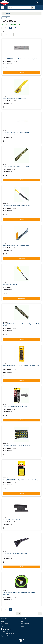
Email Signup (4, 624)
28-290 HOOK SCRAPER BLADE (12, 519)
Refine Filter (6, 18)
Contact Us (4, 619)
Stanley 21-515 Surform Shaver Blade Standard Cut (17, 446)
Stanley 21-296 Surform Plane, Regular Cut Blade (16, 245)
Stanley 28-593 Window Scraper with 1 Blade (15, 553)
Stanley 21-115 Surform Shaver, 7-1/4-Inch (14, 98)
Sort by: (4, 32)
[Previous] (3, 28)
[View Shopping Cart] (37, 3)
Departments (6, 13)
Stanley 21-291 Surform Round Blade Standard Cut (17, 132)
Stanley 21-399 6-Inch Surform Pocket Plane (15, 406)
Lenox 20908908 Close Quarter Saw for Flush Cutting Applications (21, 59)
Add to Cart (22, 72)
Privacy (3, 626)
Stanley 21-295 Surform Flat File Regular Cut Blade (17, 206)
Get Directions (25, 624)
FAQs (23, 621)
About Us (24, 619)
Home (2, 621)
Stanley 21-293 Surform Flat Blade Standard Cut (16, 166)
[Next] (18, 28)
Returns (23, 626)
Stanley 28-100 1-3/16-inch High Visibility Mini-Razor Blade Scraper (21, 480)
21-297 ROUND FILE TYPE (10, 285)
